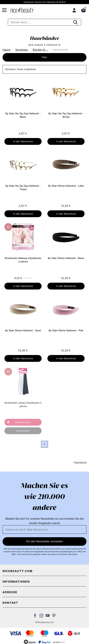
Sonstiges (22, 50)
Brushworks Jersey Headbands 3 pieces (23, 404)
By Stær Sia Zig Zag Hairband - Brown (66, 115)
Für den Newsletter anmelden (44, 541)
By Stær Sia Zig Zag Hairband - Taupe (23, 187)
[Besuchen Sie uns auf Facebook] (35, 617)
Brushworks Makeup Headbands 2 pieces (23, 260)
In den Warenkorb (23, 141)
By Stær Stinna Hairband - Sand (23, 330)
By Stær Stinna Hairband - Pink (66, 330)
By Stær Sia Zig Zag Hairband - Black (23, 115)
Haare (6, 50)
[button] (44, 69)
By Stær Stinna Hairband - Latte (66, 186)
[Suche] (44, 22)
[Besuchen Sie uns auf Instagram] (41, 617)
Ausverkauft (23, 431)
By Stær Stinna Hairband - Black (66, 258)
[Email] (44, 530)
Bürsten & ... (40, 50)
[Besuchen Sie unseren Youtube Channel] (48, 617)
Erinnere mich (23, 422)
